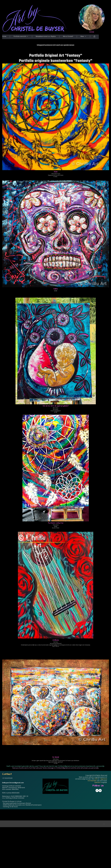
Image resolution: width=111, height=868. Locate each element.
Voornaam (65, 823)
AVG (96, 779)
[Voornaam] (74, 826)
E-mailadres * (66, 817)
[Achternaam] (74, 832)
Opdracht (98, 782)
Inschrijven (74, 837)
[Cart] (96, 37)
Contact (7, 774)
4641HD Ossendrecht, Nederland (13, 788)
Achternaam (65, 829)
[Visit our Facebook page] (97, 791)
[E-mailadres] (74, 820)
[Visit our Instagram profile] (100, 791)
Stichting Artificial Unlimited (11, 786)
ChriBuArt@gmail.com (65, 766)
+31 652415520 (7, 778)
